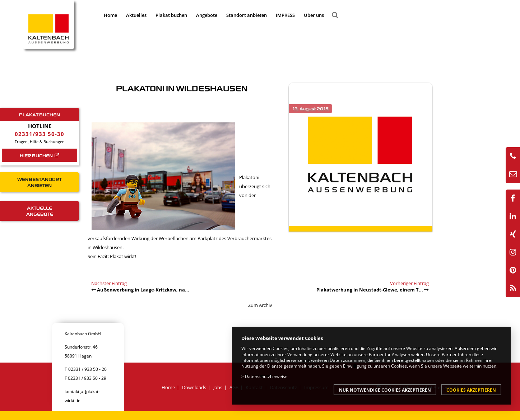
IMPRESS (285, 15)
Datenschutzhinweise (266, 376)
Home (110, 15)
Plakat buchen (171, 15)
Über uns (314, 15)
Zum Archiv (260, 305)
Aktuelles (136, 15)
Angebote (207, 15)
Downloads (194, 387)
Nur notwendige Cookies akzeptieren (385, 390)
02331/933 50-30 (40, 134)
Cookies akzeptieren (471, 390)
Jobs (218, 387)
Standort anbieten (247, 15)
